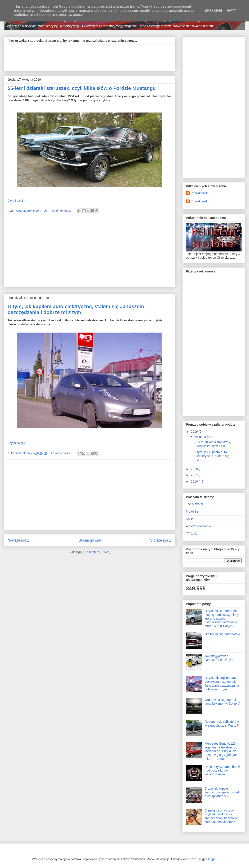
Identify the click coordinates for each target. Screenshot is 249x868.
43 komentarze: (61, 211)
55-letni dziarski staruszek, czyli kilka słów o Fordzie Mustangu (82, 88)
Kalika (190, 519)
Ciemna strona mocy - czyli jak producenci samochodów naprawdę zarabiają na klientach (221, 816)
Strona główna (90, 540)
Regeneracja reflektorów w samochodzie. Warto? (222, 724)
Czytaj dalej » (16, 201)
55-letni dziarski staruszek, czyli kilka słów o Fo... (212, 444)
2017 (195, 475)
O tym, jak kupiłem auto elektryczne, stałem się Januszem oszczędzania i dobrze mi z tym (76, 309)
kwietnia (201, 437)
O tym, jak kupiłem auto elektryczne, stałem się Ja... (211, 456)
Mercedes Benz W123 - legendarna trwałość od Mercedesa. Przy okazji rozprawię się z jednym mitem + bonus (221, 751)
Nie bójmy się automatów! (223, 634)
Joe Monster (195, 504)
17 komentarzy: (61, 453)
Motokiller (193, 511)
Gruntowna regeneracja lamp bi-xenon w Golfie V (222, 702)
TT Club (192, 534)
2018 (195, 469)
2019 (195, 432)
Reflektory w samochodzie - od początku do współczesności (223, 771)
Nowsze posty (19, 540)
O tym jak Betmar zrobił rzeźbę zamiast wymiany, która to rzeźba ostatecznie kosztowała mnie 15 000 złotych (222, 618)
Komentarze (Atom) (98, 552)
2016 (195, 481)
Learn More (214, 11)
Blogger (211, 859)
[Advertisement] (90, 56)
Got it (231, 11)
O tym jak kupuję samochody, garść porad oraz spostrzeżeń (222, 792)
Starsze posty (161, 540)
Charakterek (199, 193)
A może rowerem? (199, 526)
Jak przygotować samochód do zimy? (219, 658)
